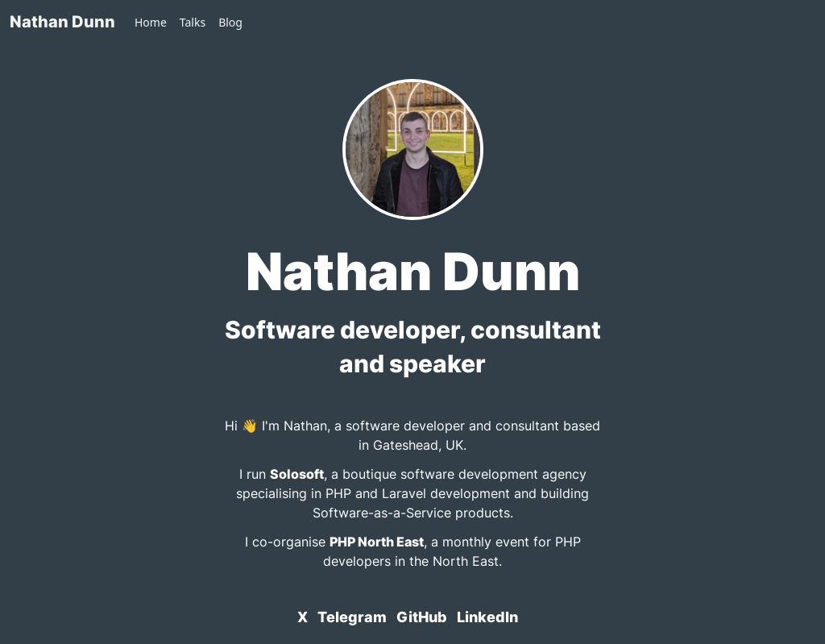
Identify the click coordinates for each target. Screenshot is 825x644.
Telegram (352, 617)
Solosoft (297, 474)
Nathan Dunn (62, 22)
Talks (193, 22)
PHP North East (377, 542)
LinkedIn (487, 617)
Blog (230, 22)
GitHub (422, 617)
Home (151, 22)
